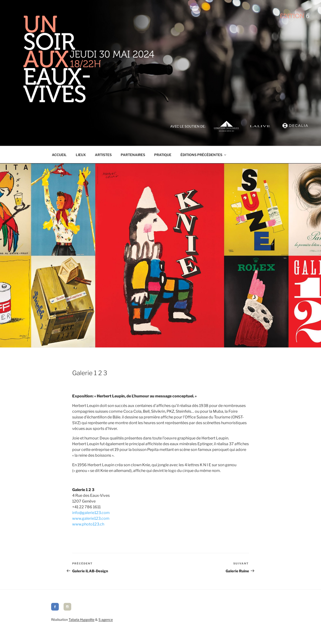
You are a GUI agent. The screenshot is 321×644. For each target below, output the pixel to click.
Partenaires (133, 155)
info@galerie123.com (91, 513)
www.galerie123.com (91, 518)
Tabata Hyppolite (82, 620)
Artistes (103, 155)
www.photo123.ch (88, 524)
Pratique (163, 155)
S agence (106, 620)
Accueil (59, 155)
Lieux (81, 155)
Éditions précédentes (204, 155)
